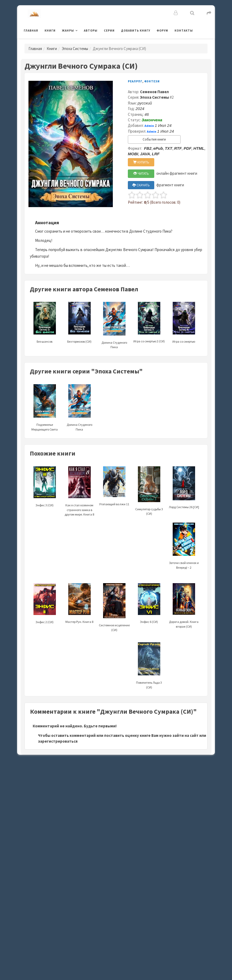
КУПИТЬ (141, 162)
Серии (109, 31)
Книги (50, 31)
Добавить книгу (136, 31)
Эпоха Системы (75, 49)
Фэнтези (152, 81)
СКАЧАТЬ (141, 185)
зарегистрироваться (58, 741)
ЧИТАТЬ (141, 174)
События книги (154, 139)
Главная (31, 31)
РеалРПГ (135, 81)
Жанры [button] (68, 31)
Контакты (184, 31)
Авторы (91, 31)
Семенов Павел (154, 92)
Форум (162, 31)
